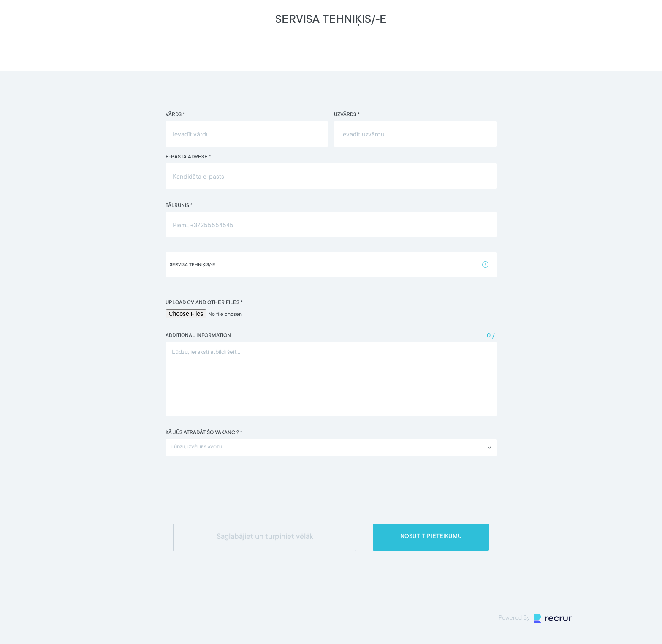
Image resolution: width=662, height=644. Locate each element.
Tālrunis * (179, 206)
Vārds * (175, 115)
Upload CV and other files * (204, 303)
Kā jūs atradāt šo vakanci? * (204, 433)
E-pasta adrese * (188, 157)
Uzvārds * (347, 115)
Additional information (198, 336)
